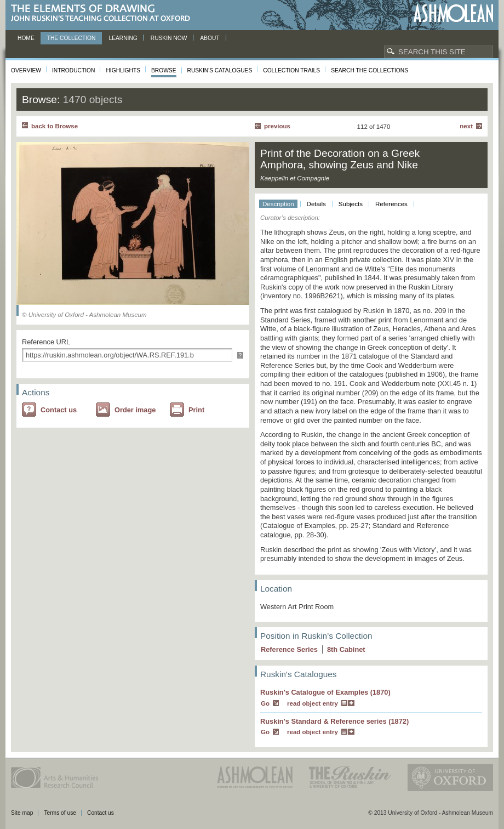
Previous (277, 126)
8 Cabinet (346, 649)
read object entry (313, 703)
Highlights (123, 70)
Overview (26, 70)
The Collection (71, 38)
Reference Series (289, 649)
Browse (164, 70)
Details (316, 204)
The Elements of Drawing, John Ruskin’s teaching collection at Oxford (104, 13)
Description (278, 204)
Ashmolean (453, 13)
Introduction (73, 70)
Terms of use (60, 813)
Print (196, 410)
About (210, 38)
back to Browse (55, 126)
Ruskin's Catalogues (220, 70)
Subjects (351, 204)
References (391, 204)
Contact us (59, 410)
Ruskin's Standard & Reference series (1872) (334, 721)
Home (26, 38)
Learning (123, 38)
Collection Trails (291, 70)
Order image (135, 410)
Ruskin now (169, 38)
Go (265, 703)
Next (466, 126)
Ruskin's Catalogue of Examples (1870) (325, 692)
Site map (22, 813)
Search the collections (370, 70)
